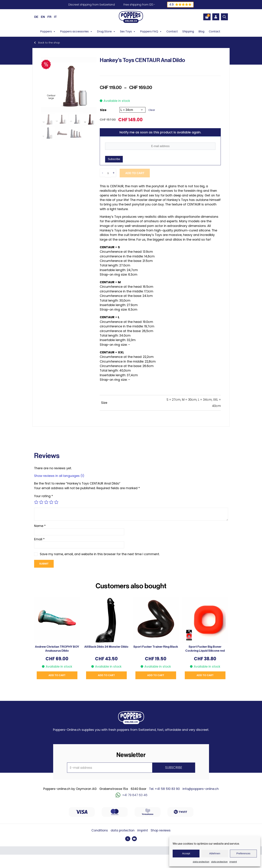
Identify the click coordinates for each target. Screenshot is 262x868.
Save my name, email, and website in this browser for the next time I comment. (100, 554)
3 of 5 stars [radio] (46, 502)
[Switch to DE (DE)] (36, 17)
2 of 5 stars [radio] (41, 502)
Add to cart (135, 173)
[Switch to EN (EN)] (43, 17)
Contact (172, 31)
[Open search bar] (224, 17)
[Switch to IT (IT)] (55, 17)
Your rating (44, 496)
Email (39, 539)
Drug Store (106, 32)
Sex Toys (128, 32)
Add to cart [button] (57, 675)
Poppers (48, 32)
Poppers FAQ (151, 32)
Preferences (243, 853)
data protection (201, 862)
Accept (186, 853)
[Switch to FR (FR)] (49, 17)
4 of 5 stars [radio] (51, 502)
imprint (233, 862)
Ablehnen (215, 853)
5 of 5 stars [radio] (56, 502)
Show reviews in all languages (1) (59, 476)
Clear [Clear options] (152, 110)
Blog (201, 31)
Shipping (188, 31)
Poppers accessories (76, 32)
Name (40, 526)
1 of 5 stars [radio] (36, 502)
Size (103, 110)
